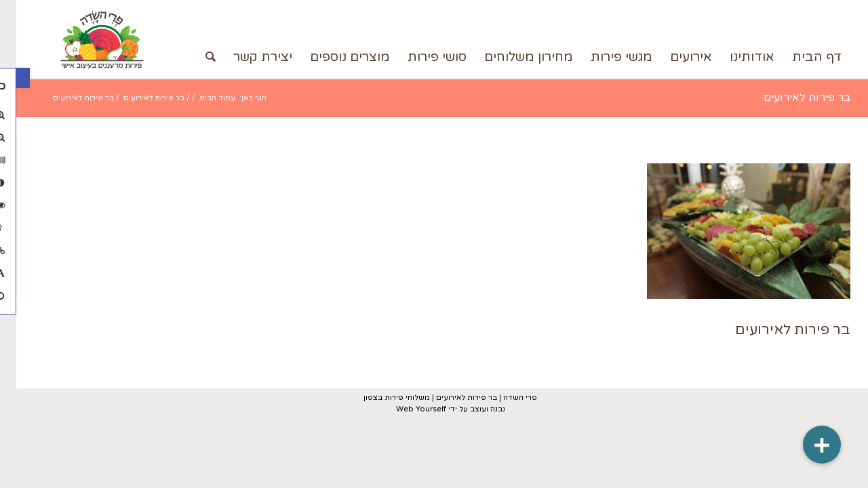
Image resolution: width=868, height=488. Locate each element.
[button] (7, 78)
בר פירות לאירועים (791, 98)
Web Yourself (405, 409)
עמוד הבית (201, 98)
